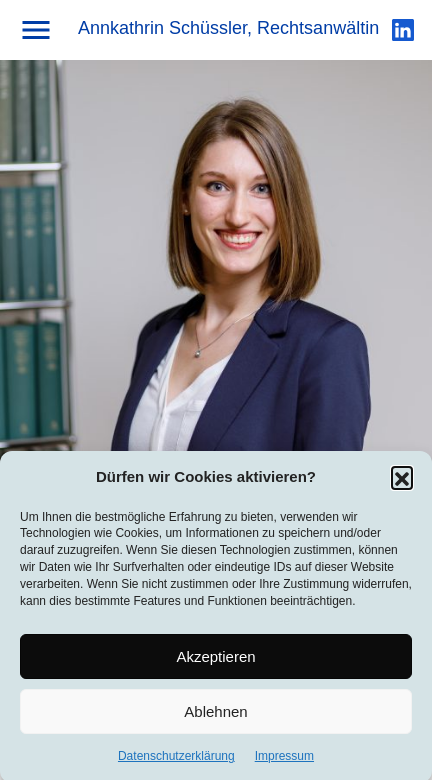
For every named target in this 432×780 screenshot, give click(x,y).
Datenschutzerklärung (176, 760)
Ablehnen (215, 714)
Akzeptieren (215, 659)
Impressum (284, 760)
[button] (402, 481)
